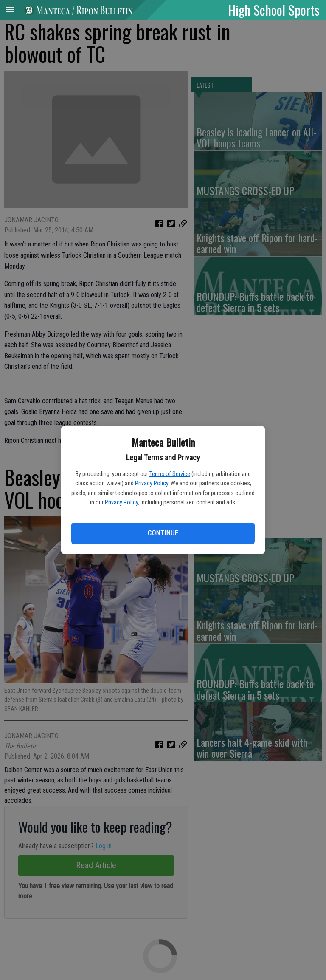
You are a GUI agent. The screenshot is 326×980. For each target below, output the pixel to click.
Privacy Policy (152, 483)
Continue (163, 533)
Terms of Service (170, 474)
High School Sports (274, 10)
